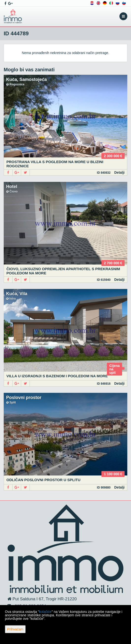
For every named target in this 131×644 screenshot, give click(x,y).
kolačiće (45, 612)
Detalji (119, 172)
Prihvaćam (15, 629)
